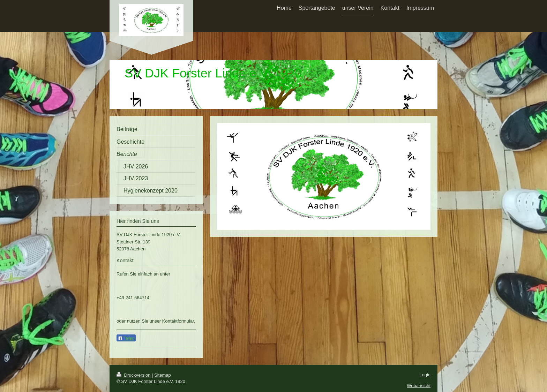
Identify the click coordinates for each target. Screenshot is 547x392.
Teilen (126, 338)
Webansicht (419, 386)
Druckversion (134, 375)
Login (425, 375)
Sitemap (163, 375)
